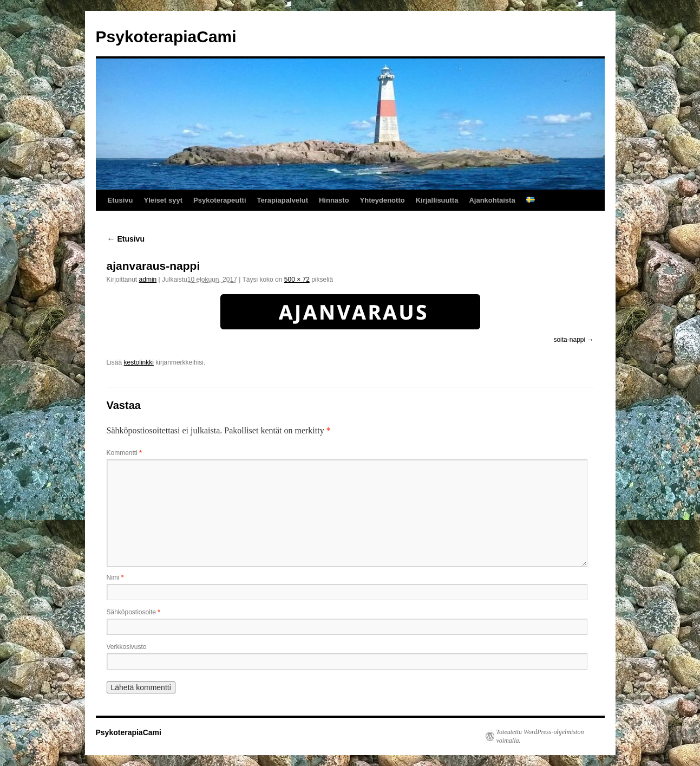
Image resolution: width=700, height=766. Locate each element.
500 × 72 (297, 280)
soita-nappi (569, 340)
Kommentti (124, 453)
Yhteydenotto (382, 200)
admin (148, 280)
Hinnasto (334, 200)
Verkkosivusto (127, 647)
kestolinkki (139, 362)
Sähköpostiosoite (133, 612)
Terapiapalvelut (283, 200)
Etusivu (120, 200)
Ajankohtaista (492, 200)
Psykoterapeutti (220, 200)
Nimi (115, 577)
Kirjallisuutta (437, 200)
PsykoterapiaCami (166, 37)
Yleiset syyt (163, 200)
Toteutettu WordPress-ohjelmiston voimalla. (540, 736)
